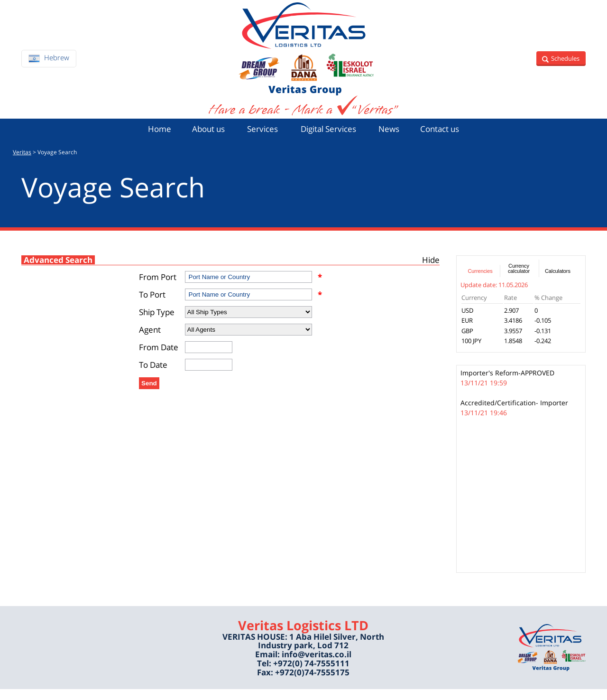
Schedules (564, 63)
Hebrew (57, 62)
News (396, 138)
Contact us (450, 138)
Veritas (22, 163)
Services (259, 138)
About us (200, 138)
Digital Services (330, 138)
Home (148, 138)
